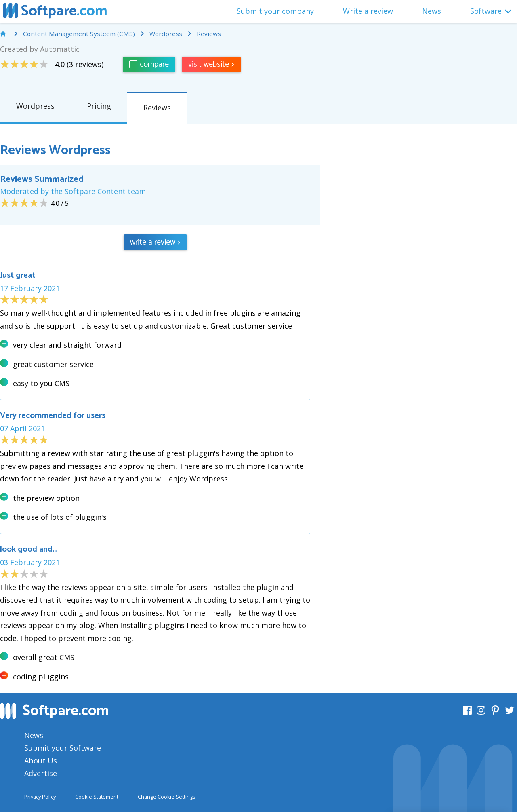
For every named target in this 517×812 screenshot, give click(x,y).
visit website (211, 64)
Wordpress (35, 106)
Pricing (99, 106)
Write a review (368, 11)
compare (149, 64)
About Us (41, 761)
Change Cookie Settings (167, 797)
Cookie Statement (97, 797)
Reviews (157, 108)
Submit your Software (63, 748)
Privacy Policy (40, 797)
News (432, 11)
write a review (155, 242)
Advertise (41, 773)
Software (486, 11)
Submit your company (275, 11)
